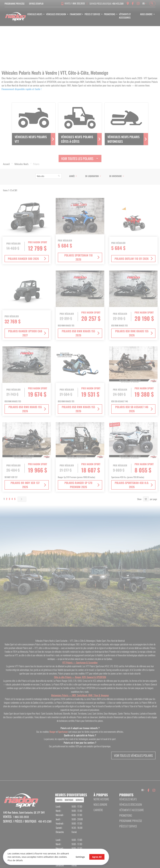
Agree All (97, 857)
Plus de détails (15, 860)
